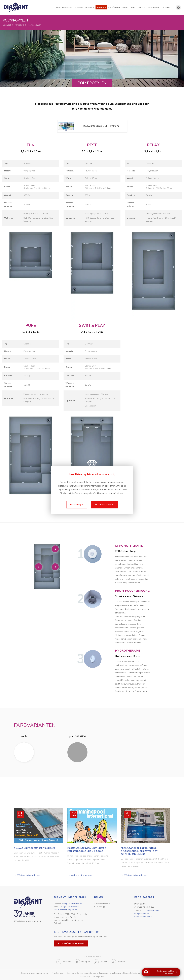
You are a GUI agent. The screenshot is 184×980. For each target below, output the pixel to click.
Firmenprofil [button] (154, 7)
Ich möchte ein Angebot (71, 943)
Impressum (104, 972)
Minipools (19, 25)
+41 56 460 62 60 (150, 910)
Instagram (83, 961)
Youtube (118, 961)
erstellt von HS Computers (92, 976)
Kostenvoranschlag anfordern (77, 931)
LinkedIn (101, 961)
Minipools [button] (101, 7)
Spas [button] (133, 7)
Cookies (70, 972)
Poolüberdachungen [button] (118, 7)
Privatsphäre (58, 972)
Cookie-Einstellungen (87, 972)
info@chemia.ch (142, 913)
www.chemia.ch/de (143, 916)
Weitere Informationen (28, 874)
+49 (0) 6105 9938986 (72, 903)
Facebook (64, 961)
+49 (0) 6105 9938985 (68, 906)
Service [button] (142, 7)
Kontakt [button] (167, 7)
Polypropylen (35, 25)
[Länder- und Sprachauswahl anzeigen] (178, 7)
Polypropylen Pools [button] (84, 7)
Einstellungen (77, 505)
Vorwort (7, 25)
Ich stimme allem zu (104, 505)
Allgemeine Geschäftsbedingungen (129, 972)
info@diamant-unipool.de (66, 909)
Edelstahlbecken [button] (64, 7)
